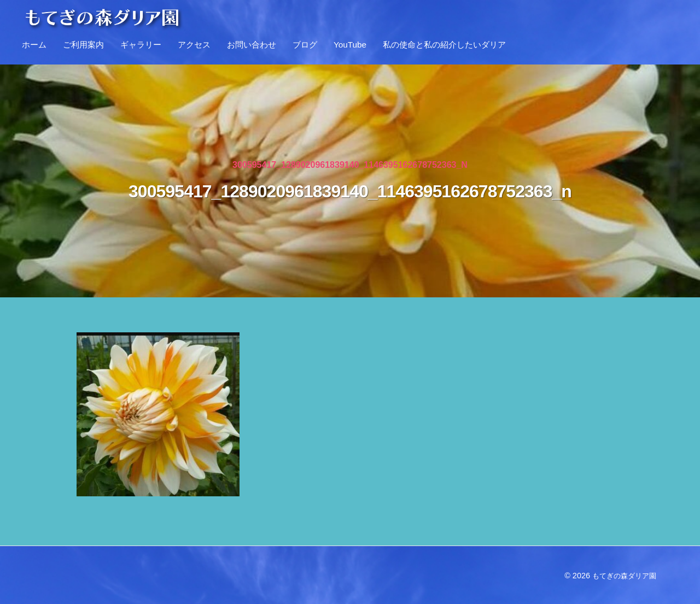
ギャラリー (141, 45)
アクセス (194, 45)
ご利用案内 (83, 45)
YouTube (350, 45)
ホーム (34, 45)
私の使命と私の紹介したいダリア (444, 45)
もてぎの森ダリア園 (622, 576)
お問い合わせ (252, 45)
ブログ (305, 45)
